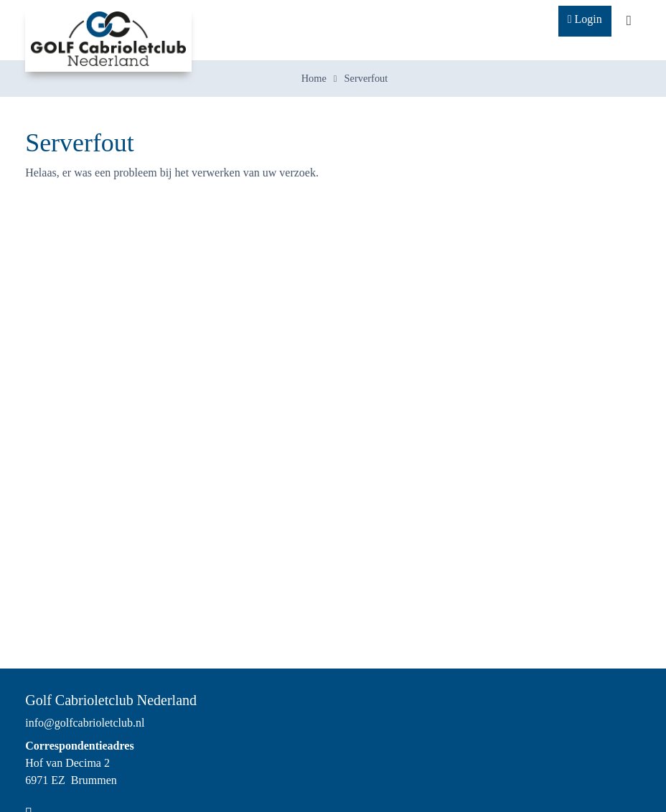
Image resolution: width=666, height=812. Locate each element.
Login (585, 19)
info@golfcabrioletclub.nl (85, 723)
